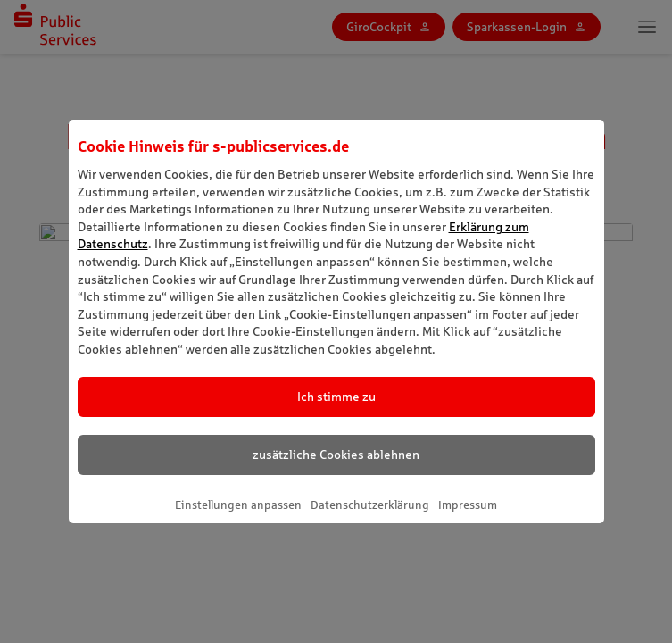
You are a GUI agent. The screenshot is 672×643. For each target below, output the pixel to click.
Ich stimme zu (336, 397)
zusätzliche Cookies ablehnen (336, 455)
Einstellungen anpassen (238, 505)
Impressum (468, 505)
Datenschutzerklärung (370, 505)
